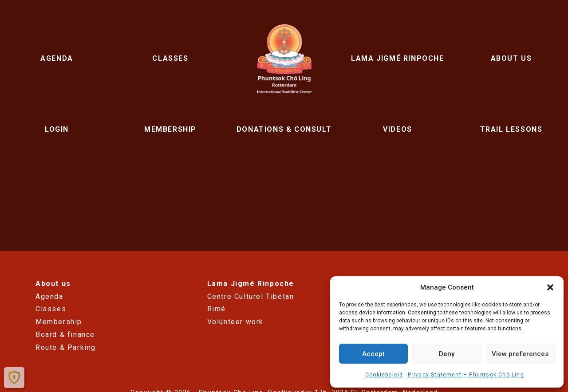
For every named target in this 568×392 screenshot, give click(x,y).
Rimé (217, 309)
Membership (170, 129)
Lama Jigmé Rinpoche (397, 58)
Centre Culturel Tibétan (251, 296)
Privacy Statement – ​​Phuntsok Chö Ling (466, 375)
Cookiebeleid (384, 375)
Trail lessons (511, 129)
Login (57, 129)
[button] (550, 287)
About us (511, 58)
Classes (170, 58)
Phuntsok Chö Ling (284, 59)
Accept (373, 354)
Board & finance (65, 335)
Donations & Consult (284, 129)
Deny (447, 354)
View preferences (520, 354)
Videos (398, 129)
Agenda (57, 58)
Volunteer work (235, 322)
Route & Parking (66, 347)
